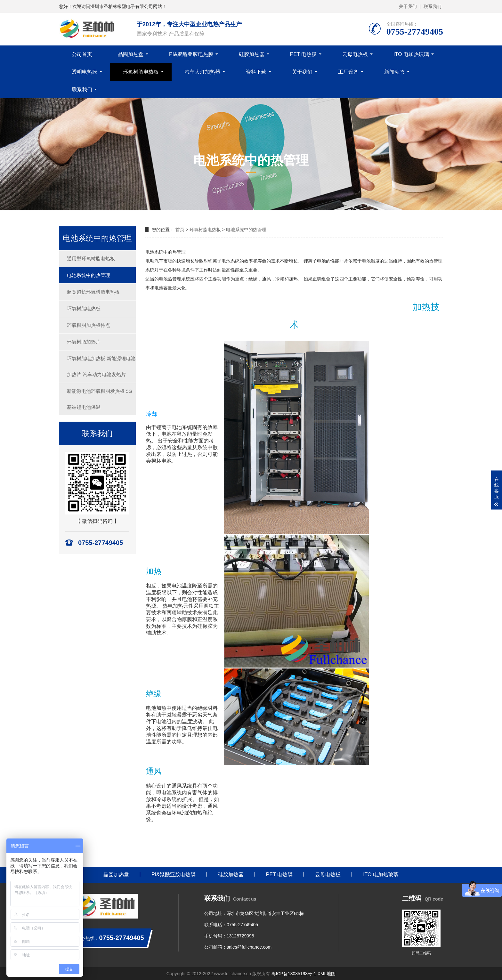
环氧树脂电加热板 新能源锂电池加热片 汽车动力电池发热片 (101, 366)
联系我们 (433, 6)
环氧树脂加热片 (84, 342)
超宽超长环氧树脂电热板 (93, 292)
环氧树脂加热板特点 (89, 325)
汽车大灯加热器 (202, 72)
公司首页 (82, 54)
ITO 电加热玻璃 (411, 54)
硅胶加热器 (252, 54)
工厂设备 (348, 72)
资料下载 (256, 72)
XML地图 (326, 974)
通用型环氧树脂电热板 (91, 259)
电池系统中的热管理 (89, 275)
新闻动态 (394, 72)
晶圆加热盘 (131, 54)
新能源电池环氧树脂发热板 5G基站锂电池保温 (100, 399)
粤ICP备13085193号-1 (294, 974)
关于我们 (408, 6)
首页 (180, 230)
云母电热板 (355, 54)
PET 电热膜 (303, 54)
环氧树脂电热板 (141, 72)
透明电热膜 (85, 72)
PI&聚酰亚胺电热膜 (191, 54)
